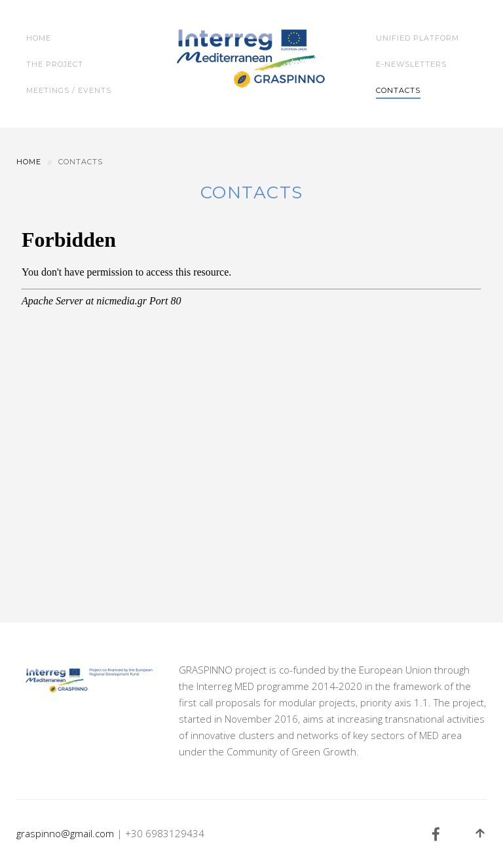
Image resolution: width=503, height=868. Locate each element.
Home (39, 38)
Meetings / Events (69, 90)
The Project (55, 64)
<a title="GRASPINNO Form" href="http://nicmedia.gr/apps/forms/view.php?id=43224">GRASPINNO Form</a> (251, 405)
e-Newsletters (411, 64)
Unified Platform (418, 38)
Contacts (398, 90)
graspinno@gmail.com (65, 833)
